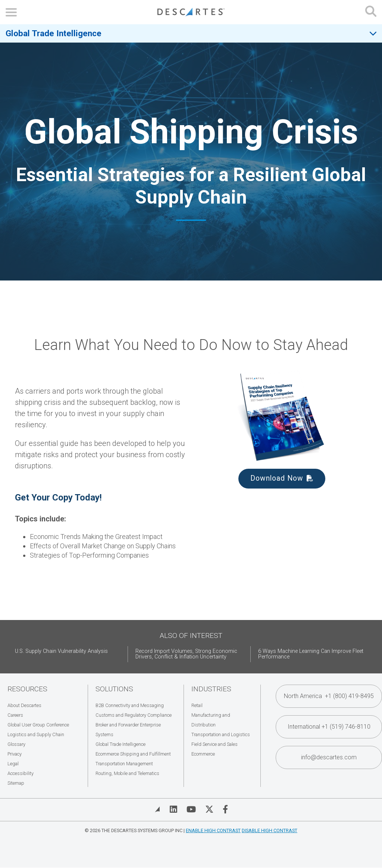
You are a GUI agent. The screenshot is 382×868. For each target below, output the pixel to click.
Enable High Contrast (213, 830)
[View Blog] (157, 809)
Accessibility (21, 773)
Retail (197, 705)
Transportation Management (124, 764)
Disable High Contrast (270, 830)
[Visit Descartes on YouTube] (191, 809)
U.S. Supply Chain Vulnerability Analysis (61, 651)
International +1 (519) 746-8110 (329, 727)
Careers (15, 715)
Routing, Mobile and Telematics (127, 773)
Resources (27, 689)
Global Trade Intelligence (54, 33)
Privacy (15, 754)
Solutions (114, 689)
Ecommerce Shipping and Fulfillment (133, 754)
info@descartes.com (329, 757)
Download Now (277, 478)
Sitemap (16, 783)
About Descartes (24, 705)
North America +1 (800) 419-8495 (329, 696)
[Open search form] (371, 12)
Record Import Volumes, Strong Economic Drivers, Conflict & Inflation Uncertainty (186, 654)
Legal (13, 764)
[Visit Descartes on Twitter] (209, 809)
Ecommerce (203, 754)
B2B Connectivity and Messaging (130, 705)
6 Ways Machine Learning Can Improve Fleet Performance (311, 654)
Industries (211, 689)
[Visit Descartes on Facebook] (225, 809)
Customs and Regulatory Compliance (134, 715)
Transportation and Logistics (221, 734)
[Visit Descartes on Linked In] (173, 809)
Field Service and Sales (215, 744)
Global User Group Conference (38, 725)
